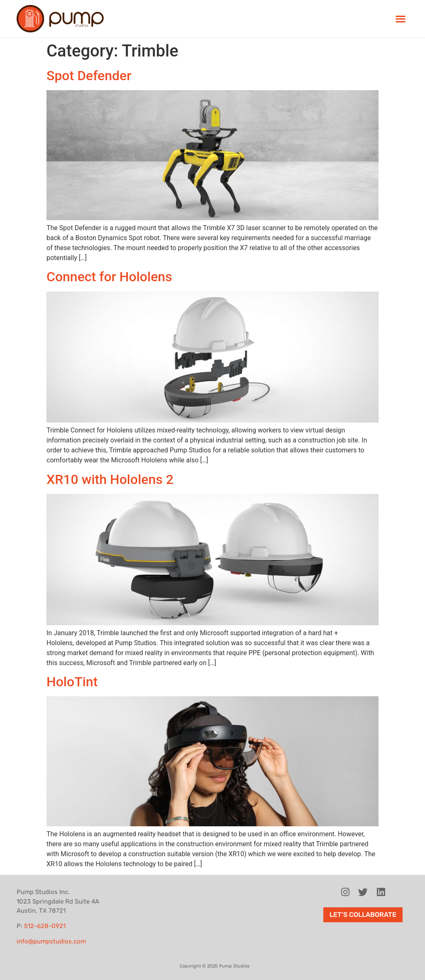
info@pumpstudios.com (51, 941)
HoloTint (72, 682)
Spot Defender (89, 76)
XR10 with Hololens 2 (110, 479)
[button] (400, 19)
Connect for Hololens (109, 277)
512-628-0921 (45, 926)
